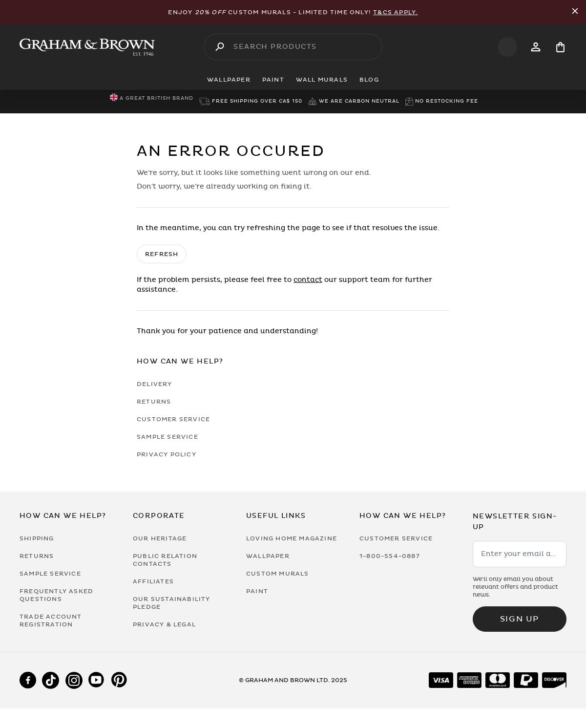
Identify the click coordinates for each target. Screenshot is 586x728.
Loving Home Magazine (292, 538)
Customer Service (173, 419)
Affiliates (153, 581)
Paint (257, 591)
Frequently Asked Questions (56, 595)
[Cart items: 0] (560, 47)
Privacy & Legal (164, 624)
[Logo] (87, 47)
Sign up (520, 619)
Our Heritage (160, 538)
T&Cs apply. (395, 12)
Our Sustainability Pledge (172, 603)
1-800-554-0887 (390, 556)
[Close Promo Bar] (575, 12)
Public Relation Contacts (165, 560)
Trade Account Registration (51, 621)
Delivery (155, 384)
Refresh (162, 254)
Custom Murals (278, 574)
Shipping (37, 538)
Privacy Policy (167, 454)
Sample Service (167, 437)
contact (308, 280)
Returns (154, 402)
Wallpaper (268, 556)
